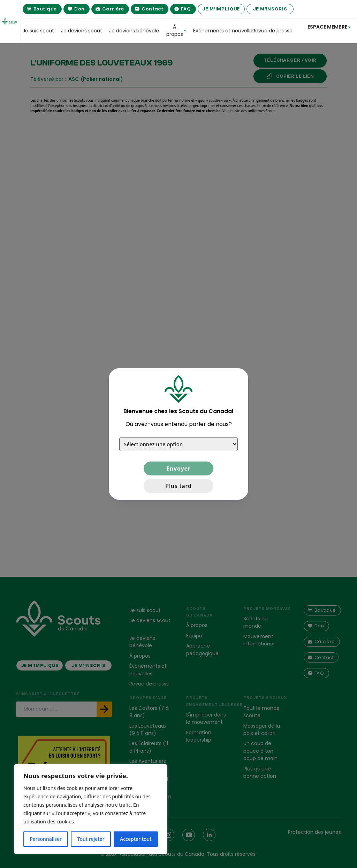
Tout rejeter (91, 839)
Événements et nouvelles (219, 31)
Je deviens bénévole (134, 31)
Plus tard (178, 486)
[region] (91, 809)
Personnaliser (46, 839)
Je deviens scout (82, 31)
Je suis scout (38, 31)
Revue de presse (272, 31)
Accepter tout (136, 839)
